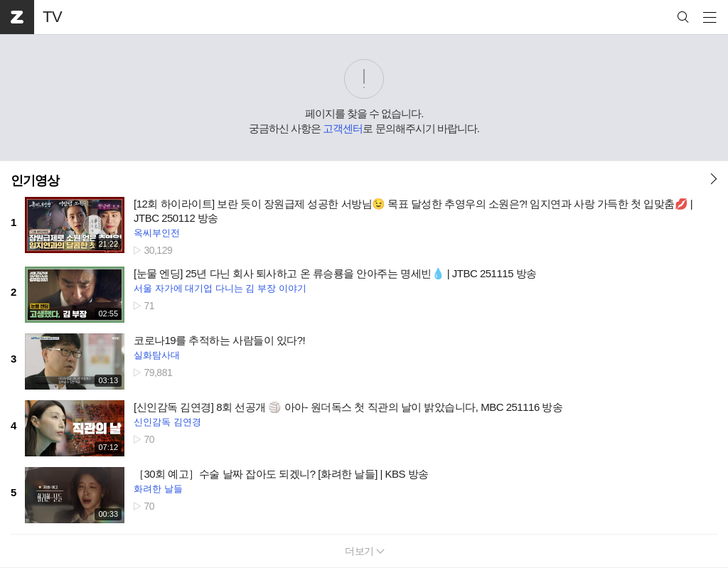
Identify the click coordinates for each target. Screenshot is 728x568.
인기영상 (35, 181)
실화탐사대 (157, 355)
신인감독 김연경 (167, 422)
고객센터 (343, 128)
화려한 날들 (158, 489)
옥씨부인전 (157, 233)
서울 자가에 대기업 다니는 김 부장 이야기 (220, 288)
